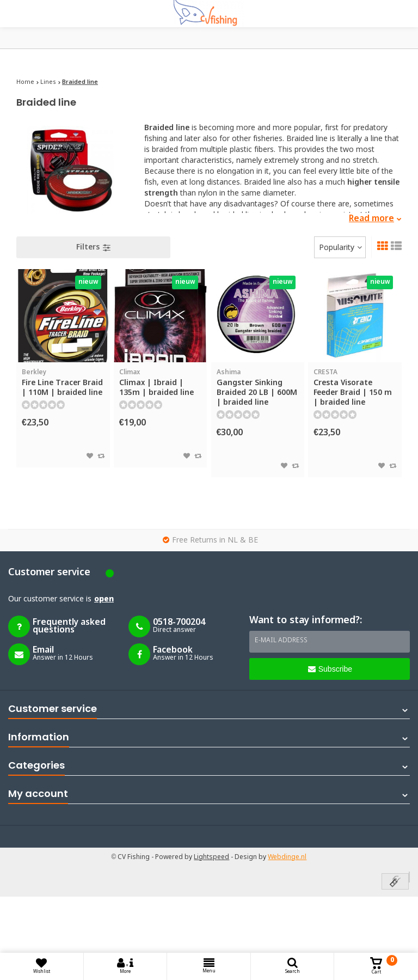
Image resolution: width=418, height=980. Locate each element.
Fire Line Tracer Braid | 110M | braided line (63, 383)
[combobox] (340, 247)
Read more (375, 219)
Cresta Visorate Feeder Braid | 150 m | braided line (355, 388)
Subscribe (330, 669)
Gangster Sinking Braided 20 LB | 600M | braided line (258, 388)
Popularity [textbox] (337, 248)
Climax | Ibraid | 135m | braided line (161, 383)
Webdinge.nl (287, 857)
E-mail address (281, 641)
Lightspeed (211, 857)
